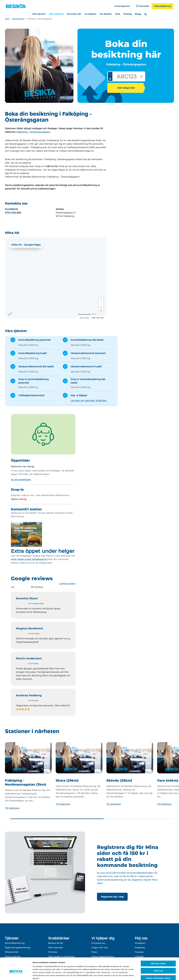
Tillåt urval (158, 957)
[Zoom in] (101, 299)
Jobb (118, 14)
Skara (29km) (67, 780)
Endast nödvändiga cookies (158, 964)
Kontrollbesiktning (15, 943)
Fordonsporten (122, 6)
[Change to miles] (88, 314)
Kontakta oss (98, 943)
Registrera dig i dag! (112, 897)
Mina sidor (143, 6)
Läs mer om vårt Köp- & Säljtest (89, 401)
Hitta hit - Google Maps (26, 245)
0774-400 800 (13, 213)
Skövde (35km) (119, 780)
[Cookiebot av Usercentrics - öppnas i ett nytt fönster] (16, 975)
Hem (7, 19)
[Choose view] (101, 311)
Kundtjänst (90, 14)
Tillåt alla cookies (158, 950)
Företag (127, 14)
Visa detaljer (135, 975)
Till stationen (12, 808)
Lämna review (67, 584)
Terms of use (84, 318)
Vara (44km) (168, 780)
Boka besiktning (163, 6)
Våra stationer (56, 14)
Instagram (140, 943)
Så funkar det (74, 14)
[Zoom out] (101, 304)
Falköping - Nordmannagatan (33, 132)
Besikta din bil (56, 943)
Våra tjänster (39, 14)
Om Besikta (106, 14)
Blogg (138, 14)
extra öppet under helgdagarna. (29, 559)
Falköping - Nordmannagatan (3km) (26, 782)
